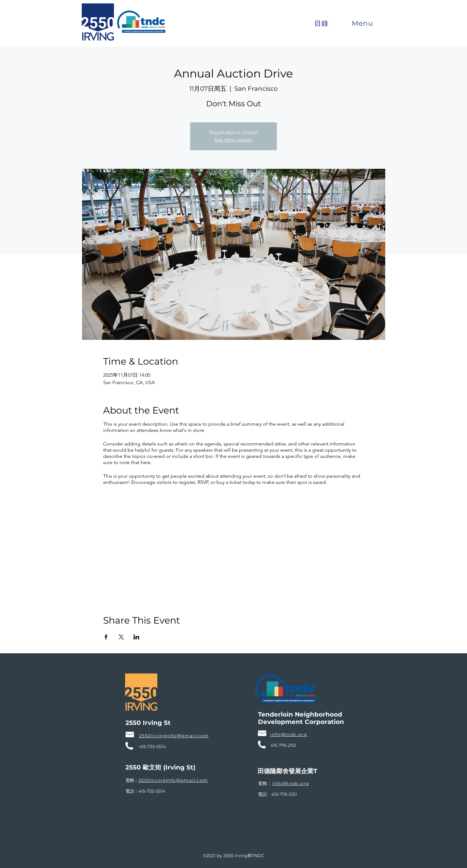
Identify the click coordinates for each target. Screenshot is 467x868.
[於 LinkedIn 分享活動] (136, 637)
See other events (234, 140)
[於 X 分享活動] (121, 637)
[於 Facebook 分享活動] (106, 637)
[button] (322, 23)
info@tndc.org (291, 783)
